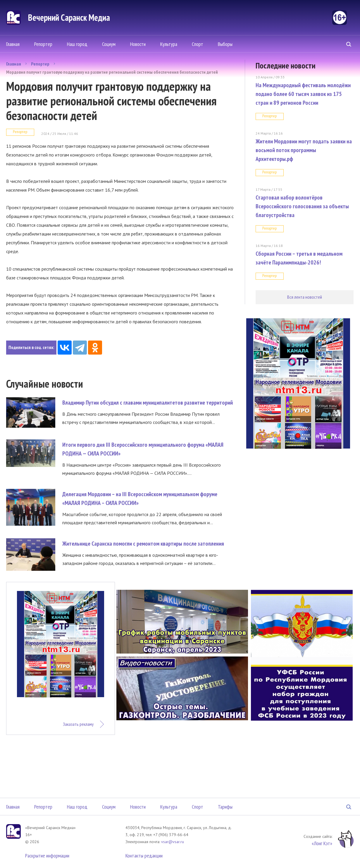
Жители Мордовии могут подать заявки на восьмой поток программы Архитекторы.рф (304, 150)
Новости (138, 44)
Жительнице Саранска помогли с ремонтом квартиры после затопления (143, 544)
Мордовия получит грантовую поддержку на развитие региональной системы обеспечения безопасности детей (112, 72)
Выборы (225, 44)
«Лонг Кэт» (322, 843)
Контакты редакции (144, 856)
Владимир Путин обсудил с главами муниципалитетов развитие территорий (148, 403)
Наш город (77, 44)
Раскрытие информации (47, 856)
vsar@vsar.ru (173, 842)
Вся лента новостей (305, 297)
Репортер (43, 44)
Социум (109, 44)
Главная (13, 44)
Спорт (198, 44)
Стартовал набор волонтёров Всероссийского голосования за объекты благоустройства (302, 206)
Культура (169, 44)
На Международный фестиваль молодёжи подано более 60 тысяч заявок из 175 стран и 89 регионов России (303, 94)
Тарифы (225, 807)
